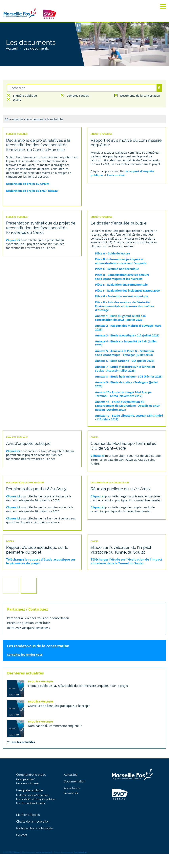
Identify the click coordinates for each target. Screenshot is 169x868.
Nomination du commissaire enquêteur (55, 726)
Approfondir (72, 788)
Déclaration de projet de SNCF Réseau (32, 191)
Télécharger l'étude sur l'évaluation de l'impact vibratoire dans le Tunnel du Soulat (127, 561)
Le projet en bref (25, 779)
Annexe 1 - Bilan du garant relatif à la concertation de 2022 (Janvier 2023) (120, 318)
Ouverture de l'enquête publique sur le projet (59, 706)
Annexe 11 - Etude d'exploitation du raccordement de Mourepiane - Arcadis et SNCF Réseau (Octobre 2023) (127, 406)
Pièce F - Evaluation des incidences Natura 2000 (127, 290)
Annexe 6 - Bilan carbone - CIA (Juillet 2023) (125, 361)
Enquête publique (25, 96)
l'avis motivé (116, 175)
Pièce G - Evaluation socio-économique (122, 296)
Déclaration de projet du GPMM (28, 184)
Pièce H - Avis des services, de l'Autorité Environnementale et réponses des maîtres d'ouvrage (125, 306)
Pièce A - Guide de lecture (113, 253)
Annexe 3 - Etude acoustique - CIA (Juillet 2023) (127, 335)
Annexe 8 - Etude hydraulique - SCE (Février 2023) (129, 376)
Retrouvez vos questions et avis (29, 628)
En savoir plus (71, 793)
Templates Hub (80, 852)
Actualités (71, 775)
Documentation (74, 781)
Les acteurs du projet (28, 783)
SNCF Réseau (15, 852)
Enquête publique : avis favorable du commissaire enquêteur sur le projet (78, 686)
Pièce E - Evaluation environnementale (121, 285)
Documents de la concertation (140, 96)
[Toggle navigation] (163, 6)
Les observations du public (31, 803)
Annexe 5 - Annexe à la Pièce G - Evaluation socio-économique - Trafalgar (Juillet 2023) (125, 353)
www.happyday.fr (44, 852)
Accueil (12, 48)
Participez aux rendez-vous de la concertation (38, 618)
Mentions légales (28, 815)
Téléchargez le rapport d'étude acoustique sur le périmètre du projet (41, 561)
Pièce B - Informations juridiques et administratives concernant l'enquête (121, 261)
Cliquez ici (13, 240)
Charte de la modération (33, 821)
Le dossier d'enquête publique (33, 795)
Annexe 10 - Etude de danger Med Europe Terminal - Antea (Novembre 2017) (123, 394)
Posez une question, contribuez (28, 623)
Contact (22, 835)
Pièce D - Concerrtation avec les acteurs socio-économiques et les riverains (122, 277)
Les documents (36, 48)
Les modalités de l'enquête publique (36, 799)
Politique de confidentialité (34, 828)
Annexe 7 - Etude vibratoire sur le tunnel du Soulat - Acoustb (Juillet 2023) (125, 369)
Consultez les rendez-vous (25, 655)
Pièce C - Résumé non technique (117, 269)
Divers (17, 100)
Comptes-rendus (78, 96)
